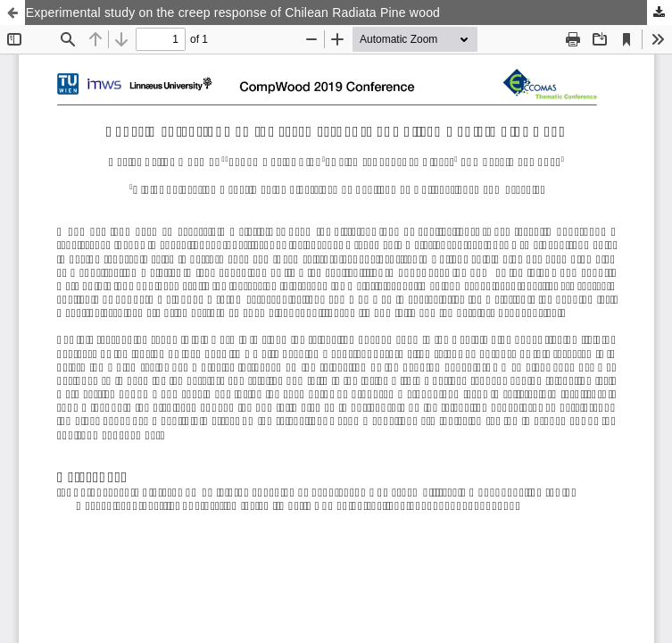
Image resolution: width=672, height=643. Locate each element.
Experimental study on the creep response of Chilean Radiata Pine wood (233, 13)
